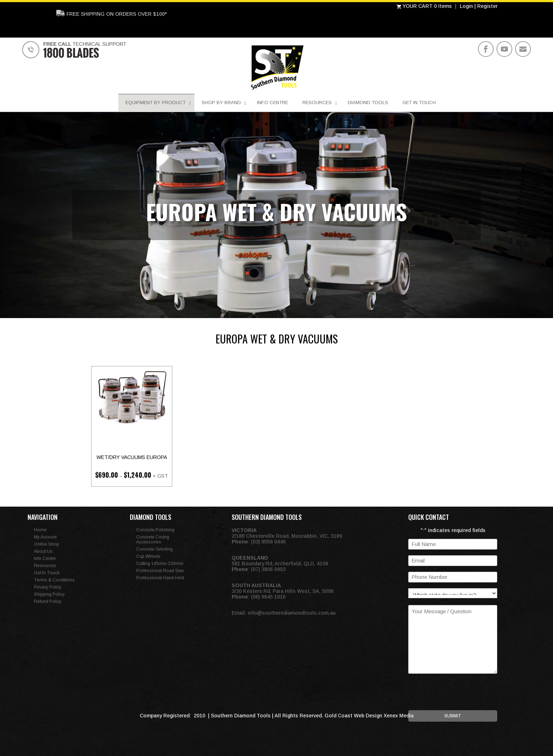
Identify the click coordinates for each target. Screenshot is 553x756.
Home (40, 530)
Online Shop (46, 544)
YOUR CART (415, 6)
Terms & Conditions (54, 580)
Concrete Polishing (155, 530)
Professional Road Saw (160, 571)
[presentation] (463, 696)
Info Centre (45, 559)
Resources (45, 566)
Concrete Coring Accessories (153, 540)
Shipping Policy (49, 594)
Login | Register (479, 6)
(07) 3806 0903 (268, 569)
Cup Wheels (148, 556)
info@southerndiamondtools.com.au (292, 613)
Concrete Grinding (154, 549)
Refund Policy (48, 601)
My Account (45, 537)
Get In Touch (47, 573)
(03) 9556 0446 (268, 542)
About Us (43, 551)
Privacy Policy (48, 587)
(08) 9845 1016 (268, 597)
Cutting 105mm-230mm (160, 564)
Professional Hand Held (160, 578)
